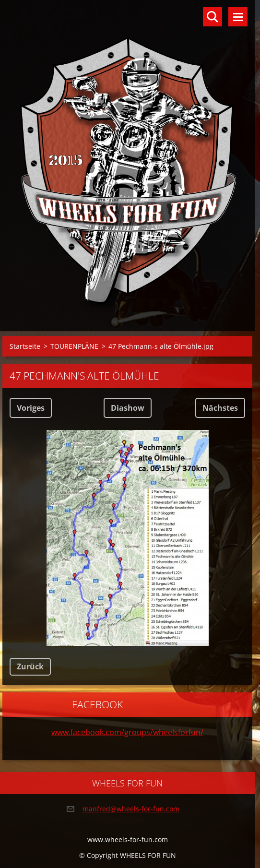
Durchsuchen (213, 17)
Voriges (31, 408)
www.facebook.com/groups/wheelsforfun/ (127, 732)
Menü (238, 17)
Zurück (30, 666)
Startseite (25, 346)
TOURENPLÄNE (74, 346)
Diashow (128, 408)
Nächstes (220, 408)
